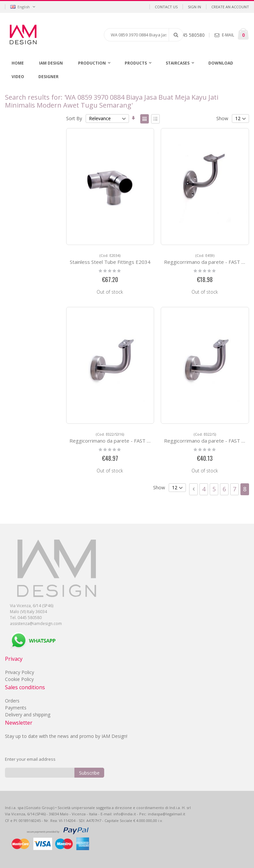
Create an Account (230, 7)
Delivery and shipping (28, 715)
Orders (12, 701)
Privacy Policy (20, 672)
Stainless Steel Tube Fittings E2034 (110, 259)
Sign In (194, 7)
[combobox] (144, 35)
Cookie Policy (19, 679)
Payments (16, 708)
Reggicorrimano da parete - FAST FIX (206, 259)
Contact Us (166, 7)
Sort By (74, 118)
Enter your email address (30, 759)
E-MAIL (228, 35)
